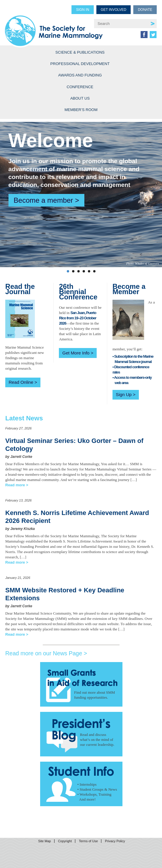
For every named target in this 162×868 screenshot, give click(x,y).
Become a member (44, 200)
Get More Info (76, 353)
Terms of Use (88, 841)
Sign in (83, 10)
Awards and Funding (80, 75)
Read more (15, 485)
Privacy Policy (115, 841)
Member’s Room (81, 110)
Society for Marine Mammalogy (54, 27)
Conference (80, 87)
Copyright (65, 841)
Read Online (21, 382)
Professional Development (80, 64)
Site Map (44, 841)
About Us (80, 98)
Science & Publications (80, 52)
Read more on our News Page (44, 653)
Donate (145, 10)
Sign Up (124, 394)
